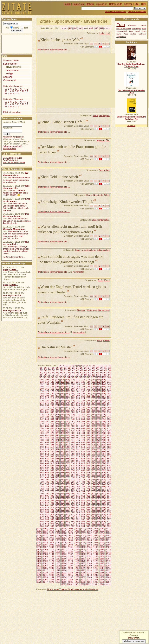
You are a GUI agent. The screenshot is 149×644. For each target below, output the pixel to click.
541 (57, 452)
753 (68, 487)
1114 (77, 549)
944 (42, 519)
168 (83, 389)
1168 (39, 561)
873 (109, 505)
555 (57, 454)
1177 (96, 561)
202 (42, 396)
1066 (77, 540)
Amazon (131, 125)
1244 (64, 575)
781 (68, 491)
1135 (58, 554)
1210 (77, 568)
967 (88, 521)
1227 (108, 570)
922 (73, 514)
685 (78, 475)
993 (78, 526)
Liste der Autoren (13, 86)
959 (47, 521)
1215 (108, 568)
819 (47, 498)
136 (62, 384)
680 (52, 475)
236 (73, 400)
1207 (58, 568)
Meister (106, 341)
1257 (71, 577)
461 (78, 438)
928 (104, 514)
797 (78, 494)
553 (47, 454)
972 (42, 524)
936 (73, 517)
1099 (58, 547)
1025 (45, 533)
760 (104, 487)
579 (109, 456)
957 (109, 519)
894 (73, 510)
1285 (96, 582)
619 (99, 463)
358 (52, 421)
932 (52, 517)
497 (47, 445)
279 (78, 407)
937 (78, 517)
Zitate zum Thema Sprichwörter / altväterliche (72, 589)
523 (109, 447)
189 (47, 393)
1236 (89, 573)
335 (78, 417)
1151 (83, 556)
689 (99, 475)
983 (99, 524)
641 (68, 468)
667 (57, 473)
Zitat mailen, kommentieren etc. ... (54, 50)
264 (73, 405)
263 (68, 405)
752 (62, 487)
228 (104, 398)
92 (61, 377)
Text (26, 28)
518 (83, 447)
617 (88, 463)
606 (104, 461)
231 (47, 400)
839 (78, 501)
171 (99, 389)
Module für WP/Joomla (14, 163)
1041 (71, 535)
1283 (83, 582)
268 (94, 405)
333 (68, 417)
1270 (77, 580)
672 (83, 473)
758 (94, 487)
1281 (71, 582)
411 (109, 428)
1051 (58, 538)
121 (57, 382)
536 (104, 449)
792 (52, 494)
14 (109, 366)
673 (88, 473)
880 (73, 507)
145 (109, 384)
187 (109, 391)
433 (78, 433)
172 (104, 389)
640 (62, 468)
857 (99, 503)
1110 (52, 549)
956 (104, 519)
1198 (77, 566)
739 (68, 484)
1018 (77, 531)
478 (94, 440)
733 (109, 482)
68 (109, 373)
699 (78, 477)
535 (99, 449)
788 (104, 491)
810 (73, 496)
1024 (39, 533)
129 (99, 382)
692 (42, 477)
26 (85, 368)
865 (68, 505)
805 (47, 496)
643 (78, 468)
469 (47, 440)
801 (99, 494)
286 (42, 410)
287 (47, 410)
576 (94, 456)
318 (62, 414)
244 (42, 403)
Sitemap (128, 4)
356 (42, 421)
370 (42, 424)
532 (83, 449)
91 (57, 377)
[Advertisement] (93, 80)
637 (47, 468)
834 (52, 501)
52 (45, 373)
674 (94, 473)
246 (52, 403)
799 (88, 494)
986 (42, 526)
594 (42, 461)
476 (83, 440)
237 (78, 400)
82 (93, 375)
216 (42, 398)
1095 (108, 545)
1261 (96, 577)
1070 (102, 540)
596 (52, 461)
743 (88, 484)
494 (104, 442)
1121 (45, 552)
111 (78, 379)
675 (99, 473)
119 (47, 382)
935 (68, 517)
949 (68, 519)
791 (47, 494)
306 (73, 412)
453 (109, 435)
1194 (52, 566)
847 (47, 503)
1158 (52, 559)
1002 (52, 528)
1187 (83, 563)
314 (42, 414)
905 (57, 512)
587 (78, 459)
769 (78, 489)
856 (94, 503)
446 (96, 28)
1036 (39, 535)
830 (104, 498)
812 (83, 496)
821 (57, 498)
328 (42, 417)
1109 (45, 549)
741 (78, 484)
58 (69, 373)
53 (49, 373)
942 (104, 517)
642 (73, 468)
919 (57, 514)
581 (47, 459)
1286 (102, 582)
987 (47, 526)
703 (99, 477)
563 (99, 454)
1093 (96, 545)
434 (83, 433)
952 (83, 519)
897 (88, 510)
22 (69, 368)
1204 (39, 568)
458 (62, 438)
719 (109, 480)
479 (99, 440)
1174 (77, 561)
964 (73, 521)
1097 (45, 547)
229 (109, 398)
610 (52, 463)
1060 (39, 540)
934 (62, 517)
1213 (96, 568)
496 (42, 445)
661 (99, 470)
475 (78, 440)
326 (104, 414)
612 (62, 463)
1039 (58, 535)
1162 (77, 559)
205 (57, 396)
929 (109, 514)
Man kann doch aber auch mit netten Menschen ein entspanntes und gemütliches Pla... (16, 235)
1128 (89, 552)
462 (83, 438)
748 (42, 487)
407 (88, 428)
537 (109, 449)
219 (57, 398)
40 (69, 370)
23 (73, 368)
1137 (71, 554)
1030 (77, 533)
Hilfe (144, 4)
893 (68, 510)
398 (42, 428)
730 (94, 482)
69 (41, 375)
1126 (77, 552)
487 (68, 442)
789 (109, 491)
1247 (83, 575)
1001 (45, 528)
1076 (64, 542)
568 (52, 456)
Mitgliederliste (9, 148)
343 (47, 419)
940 (94, 517)
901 (109, 510)
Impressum (102, 4)
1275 (108, 580)
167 (78, 389)
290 (62, 410)
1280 (64, 582)
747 (109, 484)
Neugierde (98, 195)
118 (42, 382)
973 (47, 524)
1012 (39, 531)
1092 (89, 545)
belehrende (12, 70)
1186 (77, 563)
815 (99, 496)
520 (94, 447)
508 (104, 445)
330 (52, 417)
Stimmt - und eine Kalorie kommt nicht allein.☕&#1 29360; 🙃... (16, 193)
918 (52, 514)
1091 (83, 545)
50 (109, 370)
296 (94, 410)
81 (89, 375)
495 (109, 442)
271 (109, 405)
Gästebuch (78, 4)
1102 (77, 547)
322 (83, 414)
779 (57, 491)
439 (109, 433)
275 (57, 407)
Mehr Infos (133, 638)
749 (47, 487)
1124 (64, 552)
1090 (77, 545)
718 (104, 480)
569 (57, 456)
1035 (108, 533)
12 (101, 366)
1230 (52, 573)
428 (52, 433)
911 (88, 512)
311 (99, 412)
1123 (58, 552)
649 (109, 468)
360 (62, 421)
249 (68, 403)
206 (62, 396)
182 (83, 391)
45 (89, 370)
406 (83, 428)
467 (109, 438)
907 (68, 512)
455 (47, 438)
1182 (52, 563)
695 (57, 477)
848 (52, 503)
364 (83, 421)
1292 (88, 584)
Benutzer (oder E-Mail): (14, 122)
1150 (77, 556)
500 (62, 445)
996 (94, 526)
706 (42, 480)
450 (94, 435)
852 (73, 503)
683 (68, 475)
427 (47, 433)
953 (88, 519)
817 (109, 496)
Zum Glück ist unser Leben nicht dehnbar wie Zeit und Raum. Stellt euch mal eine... (16, 207)
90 (53, 377)
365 (88, 421)
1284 (89, 582)
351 (88, 419)
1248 (89, 575)
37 (57, 370)
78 (77, 375)
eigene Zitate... (10, 270)
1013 (45, 531)
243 (109, 400)
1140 (89, 554)
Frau (121, 25)
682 (62, 475)
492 (94, 442)
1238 (102, 573)
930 (42, 517)
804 (42, 496)
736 (52, 484)
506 (94, 445)
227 (99, 398)
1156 (39, 559)
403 (68, 428)
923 (78, 514)
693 (47, 477)
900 (104, 510)
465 (99, 438)
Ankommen (132, 25)
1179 (108, 561)
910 (83, 512)
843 (99, 501)
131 (109, 382)
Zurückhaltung (89, 250)
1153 (96, 556)
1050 (52, 538)
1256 (64, 577)
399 (47, 428)
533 (88, 449)
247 (57, 403)
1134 (52, 554)
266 (83, 405)
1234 (77, 573)
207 (68, 396)
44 (85, 370)
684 (73, 475)
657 (78, 470)
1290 (76, 584)
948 (62, 519)
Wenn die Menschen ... (14, 229)
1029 (71, 533)
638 (52, 468)
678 (42, 475)
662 (104, 470)
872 (104, 505)
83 (97, 375)
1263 (108, 577)
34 (45, 370)
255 (99, 403)
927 (99, 514)
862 (52, 505)
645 (88, 468)
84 (101, 375)
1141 (96, 554)
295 (88, 410)
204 (52, 396)
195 (78, 393)
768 (73, 489)
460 (73, 438)
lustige (10, 73)
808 (62, 496)
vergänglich (104, 115)
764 (52, 489)
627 (68, 466)
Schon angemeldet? (12, 146)
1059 (108, 538)
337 (88, 417)
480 (104, 440)
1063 (58, 540)
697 (68, 477)
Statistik (90, 4)
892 (62, 510)
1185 (71, 563)
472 (62, 440)
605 (99, 461)
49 (105, 370)
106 (52, 379)
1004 (64, 528)
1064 (64, 540)
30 (101, 368)
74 (61, 375)
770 (83, 489)
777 (47, 491)
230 (42, 400)
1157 (45, 559)
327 (109, 414)
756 (83, 487)
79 (81, 375)
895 (78, 510)
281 (88, 407)
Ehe (108, 140)
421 (88, 431)
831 (109, 498)
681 (57, 475)
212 (94, 396)
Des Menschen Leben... (16, 215)
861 (47, 505)
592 (104, 459)
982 (94, 524)
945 (47, 519)
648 (104, 468)
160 (42, 389)
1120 (39, 552)
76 (69, 375)
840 (83, 501)
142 (94, 384)
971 (109, 521)
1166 (102, 559)
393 (88, 426)
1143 (108, 554)
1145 (45, 556)
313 (109, 412)
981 (88, 524)
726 (73, 482)
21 (65, 368)
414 (52, 431)
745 (99, 484)
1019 (83, 531)
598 (62, 461)
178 (62, 391)
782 (73, 491)
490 (83, 442)
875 (47, 507)
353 (99, 419)
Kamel (138, 31)
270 (104, 405)
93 (65, 377)
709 (57, 480)
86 (109, 375)
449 (88, 435)
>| (109, 28)
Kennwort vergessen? (13, 137)
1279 (58, 582)
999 (109, 526)
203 (47, 396)
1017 (71, 531)
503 (78, 445)
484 (52, 442)
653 (57, 470)
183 (88, 391)
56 (61, 373)
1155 (108, 556)
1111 (58, 549)
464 (94, 438)
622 (42, 466)
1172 (64, 561)
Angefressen (121, 37)
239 (88, 400)
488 (73, 442)
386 (52, 426)
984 (104, 524)
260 (52, 405)
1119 (108, 549)
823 (68, 498)
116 (104, 379)
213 (99, 396)
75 (65, 375)
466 (104, 438)
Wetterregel (92, 310)
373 (57, 424)
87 (41, 377)
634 (104, 466)
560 (83, 454)
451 (99, 435)
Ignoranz (101, 140)
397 (109, 426)
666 (52, 473)
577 (99, 456)
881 (78, 507)
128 (94, 382)
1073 (45, 542)
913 (99, 512)
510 (42, 447)
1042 (77, 535)
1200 (89, 566)
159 (109, 386)
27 (89, 368)
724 (62, 482)
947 (57, 519)
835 (57, 501)
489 (78, 442)
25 (81, 368)
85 (105, 375)
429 (57, 433)
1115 (83, 549)
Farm (131, 31)
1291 (82, 584)
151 (68, 386)
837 (68, 501)
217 (47, 398)
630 (83, 466)
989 (57, 526)
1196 (64, 566)
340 (104, 417)
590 (94, 459)
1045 (96, 535)
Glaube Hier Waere (124, 29)
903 (47, 512)
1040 (64, 535)
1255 (58, 577)
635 (109, 466)
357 (47, 421)
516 (73, 447)
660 (94, 470)
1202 (102, 566)
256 (104, 403)
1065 (71, 540)
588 (83, 459)
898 (94, 510)
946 (52, 519)
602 (83, 461)
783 (78, 491)
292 (73, 410)
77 (73, 375)
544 (73, 452)
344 (52, 419)
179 (68, 391)
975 (57, 524)
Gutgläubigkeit (103, 250)
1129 (96, 552)
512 (52, 447)
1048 (39, 538)
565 (109, 454)
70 (45, 375)
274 (52, 407)
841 (88, 501)
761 (109, 487)
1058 (102, 538)
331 (57, 417)
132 (42, 384)
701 (88, 477)
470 (52, 440)
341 (109, 417)
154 (83, 386)
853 (78, 503)
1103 (83, 547)
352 (94, 419)
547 (88, 452)
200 (104, 393)
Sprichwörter (10, 64)
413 (47, 431)
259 (47, 405)
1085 (45, 545)
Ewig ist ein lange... (16, 200)
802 (104, 494)
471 (57, 440)
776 (42, 491)
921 (68, 514)
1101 (71, 547)
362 (73, 421)
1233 (71, 573)
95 (73, 377)
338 (94, 417)
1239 (108, 573)
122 (62, 382)
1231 (58, 573)
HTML (16, 28)
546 (83, 452)
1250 (102, 575)
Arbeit (107, 170)
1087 (58, 545)
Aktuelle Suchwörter (137, 11)
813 (88, 496)
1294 (101, 584)
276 (62, 407)
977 (68, 524)
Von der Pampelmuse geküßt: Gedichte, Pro (131, 118)
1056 (89, 538)
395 (99, 426)
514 (62, 447)
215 (109, 396)
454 (42, 438)
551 (109, 452)
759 (99, 487)
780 (62, 491)
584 (62, 459)
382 (104, 424)
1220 (64, 570)
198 (94, 393)
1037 (45, 535)
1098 (52, 547)
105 (47, 379)
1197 (71, 566)
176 (52, 391)
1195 (58, 566)
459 (68, 438)
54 (53, 373)
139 (78, 384)
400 (52, 428)
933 (57, 517)
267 (88, 405)
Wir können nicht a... (16, 174)
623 (47, 466)
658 (83, 470)
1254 (52, 577)
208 (73, 396)
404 (73, 428)
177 (57, 391)
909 (78, 512)
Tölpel (107, 195)
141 (88, 384)
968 (94, 521)
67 (105, 373)
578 (104, 456)
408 (94, 428)
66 (101, 373)
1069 (96, 540)
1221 (71, 570)
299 (109, 410)
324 (94, 414)
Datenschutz (116, 4)
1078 (77, 542)
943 (109, 517)
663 (109, 470)
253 (88, 403)
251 (78, 403)
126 (83, 382)
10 (93, 366)
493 (99, 442)
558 (73, 454)
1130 (102, 552)
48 (101, 370)
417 (68, 431)
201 (109, 393)
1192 (39, 566)
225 (88, 398)
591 (99, 459)
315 (47, 414)
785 (88, 491)
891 (57, 510)
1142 (102, 554)
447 (101, 28)
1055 (83, 538)
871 (99, 505)
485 (57, 442)
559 (78, 454)
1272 (89, 580)
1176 (89, 561)
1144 (39, 556)
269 (99, 405)
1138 (77, 554)
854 (83, 503)
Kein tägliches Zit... (13, 295)
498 (52, 445)
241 (99, 400)
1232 (64, 573)
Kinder (89, 195)
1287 (108, 582)
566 (42, 456)
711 (68, 480)
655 (68, 470)
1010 (102, 528)
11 (97, 366)
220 (62, 398)
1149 (71, 556)
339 (99, 417)
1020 (89, 531)
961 (57, 521)
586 (73, 459)
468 (42, 440)
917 (47, 514)
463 (88, 438)
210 (83, 396)
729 (88, 482)
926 (94, 514)
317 (57, 414)
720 (42, 482)
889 (47, 510)
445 (91, 28)
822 (62, 498)
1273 (96, 580)
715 (88, 480)
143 (99, 384)
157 (99, 386)
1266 (52, 580)
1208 (64, 568)
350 (83, 419)
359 (57, 421)
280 (83, 407)
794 (62, 494)
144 (104, 384)
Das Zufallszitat (10, 160)
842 (94, 501)
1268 (64, 580)
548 (94, 452)
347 (68, 419)
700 (83, 477)
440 (42, 435)
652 (52, 470)
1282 (77, 582)
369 (109, 421)
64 (93, 373)
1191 (108, 563)
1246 (77, 575)
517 (78, 447)
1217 (45, 570)
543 (68, 452)
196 (83, 393)
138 (73, 384)
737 (57, 484)
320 (73, 414)
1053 (71, 538)
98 (85, 377)
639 (57, 468)
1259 (83, 577)
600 (73, 461)
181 (78, 391)
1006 (77, 528)
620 (104, 463)
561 (88, 454)
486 (62, 442)
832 (42, 501)
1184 (64, 563)
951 (78, 519)
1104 (89, 547)
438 (104, 433)
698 (73, 477)
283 (99, 407)
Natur (99, 341)
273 (47, 407)
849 (57, 503)
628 (73, 466)
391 (78, 426)
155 (88, 386)
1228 (39, 573)
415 (57, 431)
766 (62, 489)
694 (52, 477)
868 (83, 505)
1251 (108, 575)
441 (70, 28)
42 (77, 370)
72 (53, 375)
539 (47, 452)
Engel (107, 280)
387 (57, 426)
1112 (64, 549)
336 (83, 417)
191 (57, 393)
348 (73, 419)
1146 (52, 556)
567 (47, 456)
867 (78, 505)
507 (99, 445)
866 (73, 505)
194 (73, 393)
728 (83, 482)
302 (52, 412)
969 (99, 521)
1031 (83, 533)
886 (104, 507)
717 (99, 480)
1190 (102, 563)
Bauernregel (104, 310)
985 (109, 524)
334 (73, 417)
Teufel (100, 280)
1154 (102, 556)
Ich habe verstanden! (134, 641)
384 (42, 426)
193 (68, 393)
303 (57, 412)
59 (73, 373)
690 (104, 475)
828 (94, 498)
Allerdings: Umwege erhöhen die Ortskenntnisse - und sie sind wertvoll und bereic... (16, 250)
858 (104, 503)
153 (78, 386)
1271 (83, 580)
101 (99, 377)
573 (78, 456)
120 (52, 382)
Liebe (102, 33)
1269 (71, 580)
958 (42, 521)
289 (57, 410)
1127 (83, 552)
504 (83, 445)
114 (94, 379)
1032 (89, 533)
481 (109, 440)
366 (94, 421)
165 (68, 389)
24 (77, 368)
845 (109, 501)
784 (83, 491)
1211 (83, 568)
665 (47, 473)
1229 (45, 573)
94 (69, 377)
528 (62, 449)
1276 (39, 582)
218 (52, 398)
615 (78, 463)
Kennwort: (8, 128)
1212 (89, 568)
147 (47, 386)
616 (83, 463)
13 (105, 366)
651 (47, 470)
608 (42, 463)
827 (88, 498)
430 (62, 433)
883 (88, 507)
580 (42, 459)
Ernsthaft (143, 25)
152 (73, 386)
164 (62, 389)
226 (94, 398)
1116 (89, 549)
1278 (52, 582)
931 (47, 517)
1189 (96, 563)
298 (104, 410)
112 (83, 379)
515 (68, 447)
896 (83, 510)
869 (88, 505)
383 (109, 424)
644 (83, 468)
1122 (52, 552)
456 (52, 438)
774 (104, 489)
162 (52, 389)
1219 (58, 570)
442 (76, 28)
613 (68, 463)
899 (99, 510)
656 (73, 470)
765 (57, 489)
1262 (102, 577)
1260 (89, 577)
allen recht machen (101, 220)
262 (62, 405)
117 (109, 379)
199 (99, 393)
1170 (52, 561)
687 (88, 475)
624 (52, 466)
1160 (64, 559)
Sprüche (8, 77)
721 (47, 482)
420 (83, 431)
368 (104, 421)
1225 (96, 570)
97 (81, 377)
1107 (108, 547)
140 (83, 384)
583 (57, 459)
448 (83, 435)
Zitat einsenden (12, 112)
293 (78, 410)
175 (47, 391)
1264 (39, 580)
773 (99, 489)
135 (57, 384)
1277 (45, 582)
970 (104, 521)
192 (62, 393)
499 (57, 445)
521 (99, 447)
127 (88, 382)
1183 (58, 563)
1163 (83, 559)
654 (62, 470)
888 (42, 510)
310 (94, 412)
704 (104, 477)
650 (42, 470)
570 (62, 456)
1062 (52, 540)
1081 (96, 542)
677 (109, 473)
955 (99, 519)
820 (52, 498)
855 (88, 503)
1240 (39, 575)
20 (61, 368)
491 (88, 442)
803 (109, 494)
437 (99, 433)
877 (57, 507)
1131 (108, 552)
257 (109, 403)
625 (57, 466)
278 (73, 407)
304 (62, 412)
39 (65, 370)
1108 (39, 549)
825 (78, 498)
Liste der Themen (13, 99)
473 (68, 440)
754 (73, 487)
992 (73, 526)
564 (104, 454)
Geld (101, 170)
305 (68, 412)
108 (62, 379)
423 (99, 431)
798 (83, 494)
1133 (45, 554)
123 (68, 382)
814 (94, 496)
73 (57, 375)
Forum (67, 4)
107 (57, 379)
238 (83, 400)
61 (81, 373)
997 (99, 526)
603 (88, 461)
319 (68, 414)
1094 (102, 545)
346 (62, 419)
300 (42, 412)
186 (104, 391)
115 (99, 379)
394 (94, 426)
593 (109, 459)
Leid (108, 33)
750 (52, 487)
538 (42, 452)
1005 (71, 528)
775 (109, 489)
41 (73, 370)
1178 (102, 561)
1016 (64, 531)
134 (52, 384)
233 (57, 400)
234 (62, 400)
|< (63, 28)
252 (83, 403)
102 (104, 377)
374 (62, 424)
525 (47, 449)
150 (62, 386)
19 (57, 368)
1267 (58, 580)
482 (42, 442)
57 (65, 373)
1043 (83, 535)
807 (57, 496)
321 (78, 414)
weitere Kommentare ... (14, 257)
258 (42, 405)
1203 (108, 566)
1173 (71, 561)
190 (52, 393)
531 (78, 449)
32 (109, 368)
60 (77, 373)
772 (94, 489)
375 (68, 424)
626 (62, 466)
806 (52, 496)
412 (42, 431)
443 (81, 28)
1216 (39, 570)
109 (68, 379)
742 (83, 484)
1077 (71, 542)
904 (52, 512)
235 (68, 400)
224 (83, 398)
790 (42, 494)
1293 (94, 584)
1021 (96, 531)
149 (57, 386)
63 (89, 373)
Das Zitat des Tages (12, 158)
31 (105, 368)
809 (68, 496)
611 (57, 463)
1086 (52, 545)
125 (78, 382)
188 (42, 393)
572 (73, 456)
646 (94, 468)
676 (104, 473)
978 (73, 524)
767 (68, 489)
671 (78, 473)
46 (93, 370)
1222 (77, 570)
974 (52, 524)
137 (68, 384)
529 (68, 449)
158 (104, 386)
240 (94, 400)
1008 (89, 528)
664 (42, 473)
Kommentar (78, 272)
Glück (95, 115)
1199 (83, 566)
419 (78, 431)
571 (68, 456)
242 (104, 400)
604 (94, 461)
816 (104, 496)
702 (94, 477)
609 (47, 463)
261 (57, 405)
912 (94, 512)
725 (68, 482)
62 (85, 373)
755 (78, 487)
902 (42, 512)
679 (47, 475)
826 (83, 498)
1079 (83, 542)
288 (52, 410)
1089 (71, 545)
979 (78, 524)
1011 (108, 528)
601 (78, 461)
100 (94, 377)
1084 (39, 545)
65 (97, 373)
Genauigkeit (137, 29)
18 (53, 368)
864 (62, 505)
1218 (52, 570)
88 (45, 377)
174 (42, 391)
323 (88, 414)
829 (99, 498)
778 (52, 491)
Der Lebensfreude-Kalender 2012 (131, 92)
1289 (69, 584)
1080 (89, 542)
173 (109, 389)
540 (52, 452)
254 (94, 403)
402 (62, 428)
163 (57, 389)
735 (47, 484)
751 (57, 487)
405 (78, 428)
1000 (39, 528)
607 (109, 461)
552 (42, 454)
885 (99, 507)
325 (99, 414)
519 (88, 447)
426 (42, 433)
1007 (83, 528)
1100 (64, 547)
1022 (102, 531)
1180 (39, 563)
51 (41, 373)
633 (99, 466)
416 (62, 431)
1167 (108, 559)
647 (99, 468)
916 (42, 514)
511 (47, 447)
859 (109, 503)
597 (57, 461)
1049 (45, 538)
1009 (96, 528)
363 (78, 421)
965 (78, 521)
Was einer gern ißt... (16, 187)
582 (52, 459)
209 (78, 396)
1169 (45, 561)
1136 (64, 554)
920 (62, 514)
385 (47, 426)
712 (73, 480)
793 (57, 494)
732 (104, 482)
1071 (108, 540)
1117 (96, 549)
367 (99, 421)
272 (42, 407)
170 (94, 389)
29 (97, 368)
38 (61, 370)
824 (73, 498)
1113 (71, 549)
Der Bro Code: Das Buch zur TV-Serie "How (131, 65)
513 (57, 447)
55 (57, 373)
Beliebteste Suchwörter (116, 11)
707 (47, 480)
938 (83, 517)
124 (73, 382)
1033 (96, 533)
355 (109, 419)
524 (42, 449)
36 (53, 370)
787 (99, 491)
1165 (96, 559)
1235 (83, 573)
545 (78, 452)
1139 (83, 554)
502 (73, 445)
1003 (58, 528)
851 (68, 503)
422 (94, 431)
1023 (108, 531)
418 (73, 431)
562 (94, 454)
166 (73, 389)
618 (94, 463)
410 (104, 428)
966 (83, 521)
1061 (45, 540)
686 (83, 475)
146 (42, 386)
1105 (96, 547)
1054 (77, 538)
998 (104, 526)
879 (68, 507)
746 (104, 484)
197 (88, 393)
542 (62, 452)
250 (73, 403)
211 (88, 396)
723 (57, 482)
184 (94, 391)
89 (49, 377)
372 (52, 424)
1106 (102, 547)
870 (94, 505)
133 (47, 384)
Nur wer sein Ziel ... (16, 243)
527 (57, 449)
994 (83, 526)
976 (62, 524)
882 (83, 507)
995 (88, 526)
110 (73, 379)
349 (78, 419)
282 (94, 407)
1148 (64, 556)
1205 (45, 568)
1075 (58, 542)
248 (62, 403)
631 (88, 466)
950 (73, 519)
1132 (39, 554)
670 (73, 473)
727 (78, 482)
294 (83, 410)
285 (109, 407)
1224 (89, 570)
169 (88, 389)
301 (47, 412)
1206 (52, 568)
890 (52, 510)
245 (47, 403)
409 (99, 428)
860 (42, 505)
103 (109, 377)
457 (57, 438)
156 (94, 386)
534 (94, 449)
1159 (58, 559)
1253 (45, 577)
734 (42, 484)
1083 (108, 542)
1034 (102, 533)
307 (78, 412)
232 (52, 400)
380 (94, 424)
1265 (45, 580)
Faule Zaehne (130, 34)
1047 (108, 535)
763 (47, 489)
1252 (39, 577)
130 (104, 382)
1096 (39, 547)
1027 (58, 533)
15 (41, 368)
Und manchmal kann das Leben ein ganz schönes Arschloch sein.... (17, 221)
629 (78, 466)
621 (109, 463)
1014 (52, 531)
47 (97, 370)
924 (83, 514)
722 (52, 482)
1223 (83, 570)
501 (68, 445)
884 (94, 507)
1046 (102, 535)
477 (88, 440)
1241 (45, 575)
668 (62, 473)
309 (88, 412)
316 (52, 414)
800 (94, 494)
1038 (52, 535)
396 (104, 426)
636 (42, 468)
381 (99, 424)
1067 (83, 540)
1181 (45, 563)
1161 (71, 559)
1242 (52, 575)
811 (78, 496)
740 (73, 484)
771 (88, 489)
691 (109, 475)
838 (73, 501)
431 (68, 433)
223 (78, 398)
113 (88, 379)
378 (83, 424)
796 (73, 494)
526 (52, 449)
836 (62, 501)
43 (81, 370)
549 (99, 452)
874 (42, 507)
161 (47, 389)
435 (88, 433)
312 (104, 412)
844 (104, 501)
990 (62, 526)
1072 (39, 542)
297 (99, 410)
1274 (102, 580)
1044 (89, 535)
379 (88, 424)
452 (104, 435)
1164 (89, 559)
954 (94, 519)
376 (73, 424)
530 (73, 449)
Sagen (78, 250)
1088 (64, 545)
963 (68, 521)
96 (77, 377)
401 (57, 428)
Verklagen (142, 34)
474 (73, 440)
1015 (58, 531)
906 (62, 512)
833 (47, 501)
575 (88, 456)
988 (52, 526)
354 (104, 419)
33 (41, 370)
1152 (89, 556)
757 (88, 487)
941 (99, 517)
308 (83, 412)
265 (78, 405)
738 (62, 484)
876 (52, 507)
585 (68, 459)
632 (94, 466)
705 (109, 477)
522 (104, 447)
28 (93, 368)
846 (42, 503)
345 (57, 419)
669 (68, 473)
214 (104, 396)
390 (73, 426)
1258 (77, 577)
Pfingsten (81, 310)
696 (62, 477)
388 (62, 426)
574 (83, 456)
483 (47, 442)
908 (73, 512)
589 (88, 459)
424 (104, 431)
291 (68, 410)
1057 (96, 538)
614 (73, 463)
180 (73, 391)
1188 (89, 563)
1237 (96, 573)
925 (88, 514)
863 (57, 505)
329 (47, 417)
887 (109, 507)
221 (68, 398)
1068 (89, 540)
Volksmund (9, 80)
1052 (64, 538)
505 (88, 445)
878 (62, 507)
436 (94, 433)
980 (83, 524)
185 (99, 391)
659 (88, 470)
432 (73, 433)
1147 (58, 556)
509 (109, 445)
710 (62, 480)
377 (78, 424)
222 (73, 398)
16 (45, 368)
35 (49, 370)
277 (68, 407)
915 (109, 512)
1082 (102, 542)
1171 (58, 561)
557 (68, 454)
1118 (102, 549)
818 (42, 498)
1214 (102, 568)
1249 (96, 575)
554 (52, 454)
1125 (71, 552)
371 (47, 424)
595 (47, 461)
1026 (52, 533)
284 (104, 407)
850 (62, 503)
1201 (96, 566)
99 (89, 377)
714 (83, 480)
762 (42, 489)
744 (94, 484)
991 (68, 526)
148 (52, 386)
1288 (63, 584)
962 (62, 521)
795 (68, 494)
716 (94, 480)
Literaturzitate (11, 60)
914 (104, 512)
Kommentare (79, 332)
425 (109, 431)
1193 (45, 566)
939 (88, 517)
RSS (137, 4)
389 (68, 426)
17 (49, 368)
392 (83, 426)
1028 (64, 533)
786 (94, 491)
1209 (71, 568)
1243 (58, 575)
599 (68, 461)
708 (52, 480)
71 (49, 375)
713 (78, 480)
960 (52, 521)
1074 (52, 542)
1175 (83, 561)
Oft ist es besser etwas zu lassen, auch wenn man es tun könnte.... (16, 180)
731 (99, 482)
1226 (102, 570)
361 (68, 421)
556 (62, 454)
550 (104, 452)
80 (85, 375)
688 (94, 475)
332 (62, 417)
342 (42, 419)
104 (42, 379)
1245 (71, 575)
